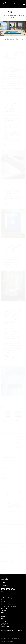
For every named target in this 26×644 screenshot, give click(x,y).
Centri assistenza (5, 621)
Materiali (4, 610)
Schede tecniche (5, 623)
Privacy (10, 640)
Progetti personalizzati (8, 606)
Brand (3, 602)
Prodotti (4, 600)
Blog (2, 612)
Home (2, 38)
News (2, 618)
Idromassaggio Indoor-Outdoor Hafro (10, 39)
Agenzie (3, 620)
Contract (4, 608)
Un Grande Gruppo (7, 598)
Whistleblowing (5, 626)
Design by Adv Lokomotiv (7, 642)
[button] (3, 28)
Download (3, 617)
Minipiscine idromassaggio (12, 38)
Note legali (15, 640)
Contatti (3, 625)
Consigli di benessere (8, 604)
